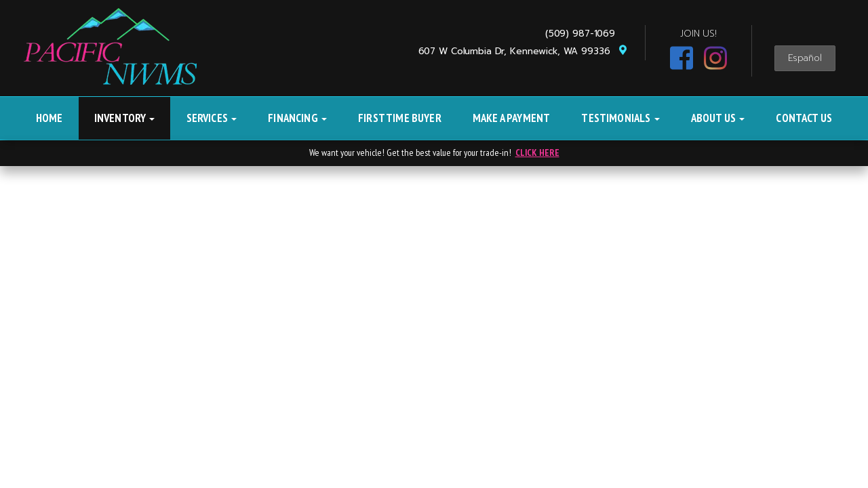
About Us (718, 118)
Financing (297, 118)
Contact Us (804, 118)
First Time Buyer (400, 118)
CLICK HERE (537, 152)
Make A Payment (511, 118)
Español (805, 58)
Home (50, 118)
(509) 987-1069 (584, 34)
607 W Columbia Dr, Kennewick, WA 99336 (523, 51)
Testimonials (620, 118)
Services (212, 118)
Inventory (125, 118)
